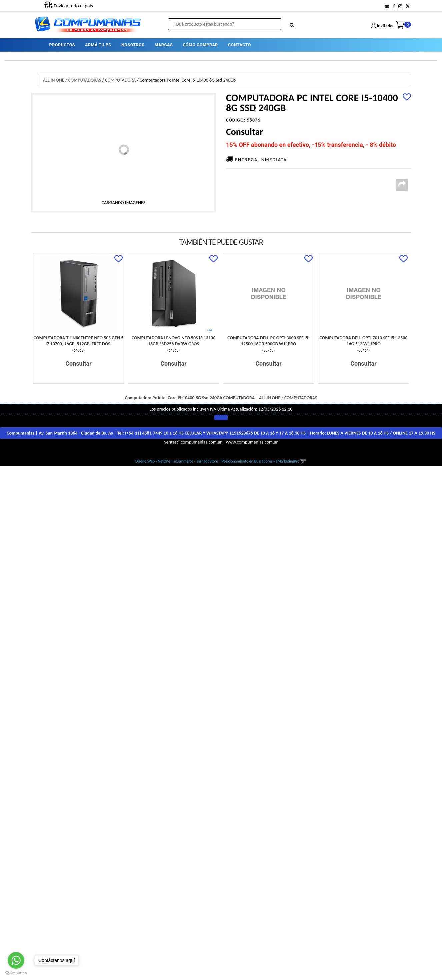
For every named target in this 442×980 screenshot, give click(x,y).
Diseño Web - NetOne (153, 461)
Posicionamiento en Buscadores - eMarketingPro (260, 461)
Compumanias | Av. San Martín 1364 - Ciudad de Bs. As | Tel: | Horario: (221, 433)
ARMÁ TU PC (98, 45)
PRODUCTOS (62, 45)
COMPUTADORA (120, 80)
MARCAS (163, 45)
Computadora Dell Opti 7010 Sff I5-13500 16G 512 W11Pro (364, 341)
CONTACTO (239, 45)
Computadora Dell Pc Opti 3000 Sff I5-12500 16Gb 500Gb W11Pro (268, 341)
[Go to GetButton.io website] (16, 973)
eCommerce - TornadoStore (196, 461)
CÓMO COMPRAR (200, 45)
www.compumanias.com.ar (252, 442)
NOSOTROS (133, 45)
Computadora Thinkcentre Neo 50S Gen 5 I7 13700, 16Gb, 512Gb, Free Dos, (79, 341)
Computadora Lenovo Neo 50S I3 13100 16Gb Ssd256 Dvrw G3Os (173, 341)
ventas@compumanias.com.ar (193, 442)
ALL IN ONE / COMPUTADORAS (72, 80)
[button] (387, 6)
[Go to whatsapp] (16, 960)
